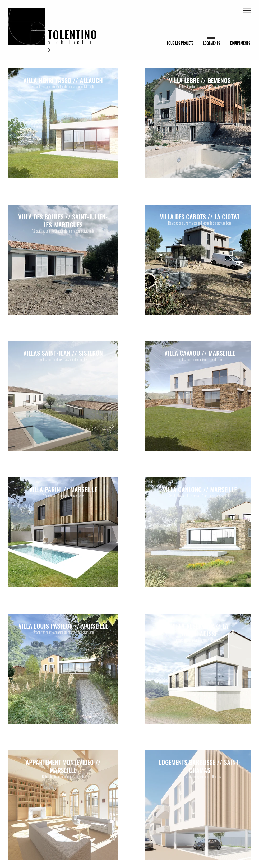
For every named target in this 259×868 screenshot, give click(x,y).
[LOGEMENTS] (211, 43)
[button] (247, 11)
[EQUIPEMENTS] (240, 43)
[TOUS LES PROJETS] (180, 43)
